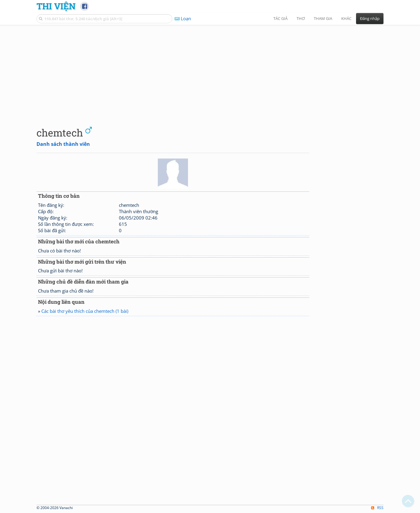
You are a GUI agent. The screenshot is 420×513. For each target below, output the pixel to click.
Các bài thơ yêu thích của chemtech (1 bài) (85, 311)
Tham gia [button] (323, 18)
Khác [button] (346, 18)
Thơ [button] (301, 18)
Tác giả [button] (280, 18)
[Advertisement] (210, 71)
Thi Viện (56, 6)
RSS (377, 508)
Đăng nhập (370, 18)
